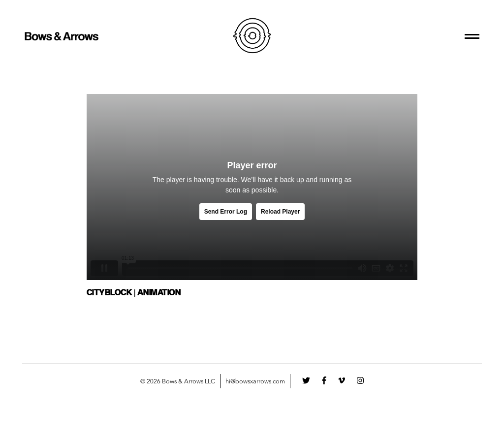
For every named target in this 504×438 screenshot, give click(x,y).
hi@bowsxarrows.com (255, 382)
